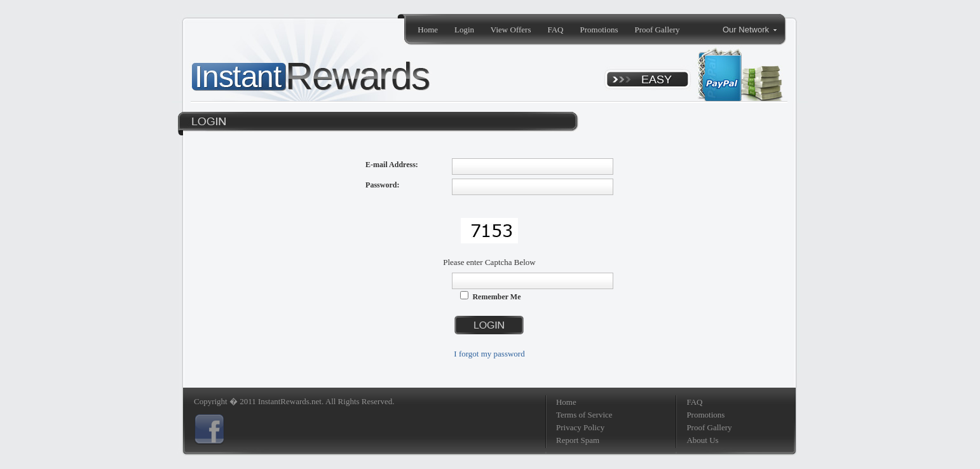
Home (428, 30)
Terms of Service (584, 415)
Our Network (750, 30)
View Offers (511, 30)
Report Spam (578, 440)
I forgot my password (489, 354)
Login (464, 30)
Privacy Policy (580, 427)
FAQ (555, 30)
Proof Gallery (657, 30)
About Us (702, 440)
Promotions (599, 30)
